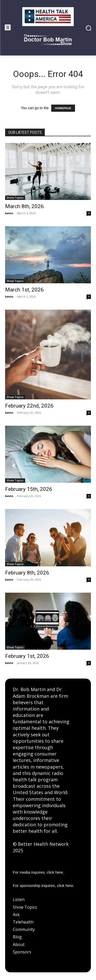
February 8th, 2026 (27, 573)
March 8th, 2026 (24, 206)
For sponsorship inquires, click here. (44, 886)
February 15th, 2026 (29, 489)
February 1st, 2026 (27, 656)
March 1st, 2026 (24, 290)
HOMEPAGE (63, 108)
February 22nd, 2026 (29, 406)
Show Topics (15, 198)
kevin (9, 213)
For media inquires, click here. (38, 872)
